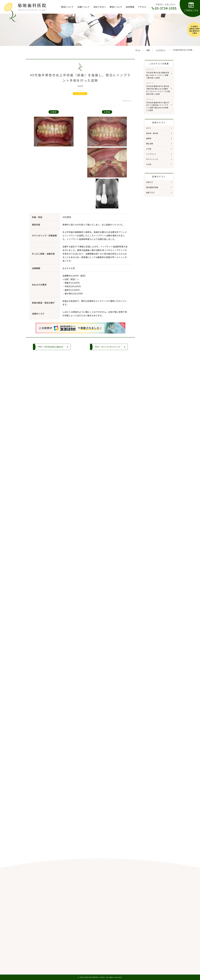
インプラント (80, 93)
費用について (116, 7)
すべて (149, 128)
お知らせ (150, 182)
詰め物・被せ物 (152, 133)
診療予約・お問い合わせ (166, 7)
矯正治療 (150, 144)
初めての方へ (100, 7)
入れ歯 (149, 149)
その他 (149, 164)
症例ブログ (150, 192)
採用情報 (130, 7)
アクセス (142, 7)
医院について (67, 7)
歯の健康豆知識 (152, 187)
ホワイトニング (152, 159)
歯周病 (149, 138)
